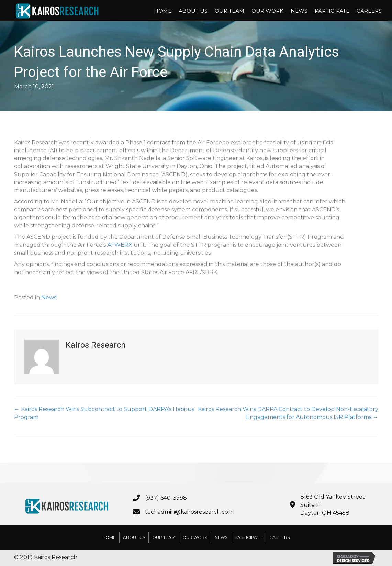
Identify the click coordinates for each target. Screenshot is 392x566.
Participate (332, 11)
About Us (193, 11)
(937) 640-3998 (166, 498)
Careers (369, 11)
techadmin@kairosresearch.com (189, 512)
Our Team (229, 11)
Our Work (267, 11)
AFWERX (120, 245)
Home (163, 11)
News (299, 11)
